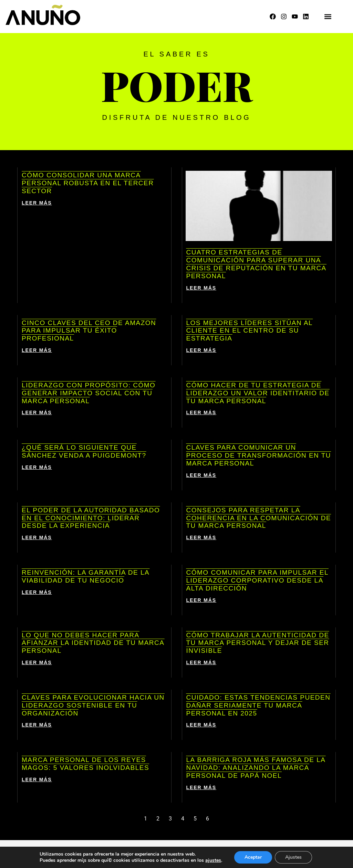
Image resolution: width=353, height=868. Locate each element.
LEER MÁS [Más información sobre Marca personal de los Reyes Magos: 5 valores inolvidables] (37, 780)
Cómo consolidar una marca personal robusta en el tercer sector (88, 183)
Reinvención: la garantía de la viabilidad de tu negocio (86, 576)
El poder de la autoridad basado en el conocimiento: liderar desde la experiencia (91, 518)
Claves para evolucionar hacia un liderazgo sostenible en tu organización (93, 705)
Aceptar (253, 857)
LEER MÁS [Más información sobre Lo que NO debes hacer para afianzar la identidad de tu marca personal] (37, 662)
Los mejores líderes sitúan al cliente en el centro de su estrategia (250, 331)
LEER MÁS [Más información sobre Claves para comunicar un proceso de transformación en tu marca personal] (201, 475)
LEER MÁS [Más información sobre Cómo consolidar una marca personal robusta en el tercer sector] (37, 203)
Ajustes (293, 857)
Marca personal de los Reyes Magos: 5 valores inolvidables (85, 764)
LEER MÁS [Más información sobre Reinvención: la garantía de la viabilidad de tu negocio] (37, 592)
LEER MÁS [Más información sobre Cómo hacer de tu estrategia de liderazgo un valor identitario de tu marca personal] (201, 412)
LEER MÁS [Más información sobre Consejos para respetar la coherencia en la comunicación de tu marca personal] (201, 537)
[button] (328, 17)
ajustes (213, 860)
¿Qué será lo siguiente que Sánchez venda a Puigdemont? (84, 451)
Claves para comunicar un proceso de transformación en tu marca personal (259, 455)
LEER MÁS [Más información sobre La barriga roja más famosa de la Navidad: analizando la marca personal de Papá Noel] (201, 787)
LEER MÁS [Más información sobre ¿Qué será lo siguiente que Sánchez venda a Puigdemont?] (37, 467)
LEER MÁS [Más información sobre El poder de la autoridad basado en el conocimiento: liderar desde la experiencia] (37, 537)
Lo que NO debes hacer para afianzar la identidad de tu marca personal (93, 643)
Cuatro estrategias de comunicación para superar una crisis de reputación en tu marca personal (256, 264)
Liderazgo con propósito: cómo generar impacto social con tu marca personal (89, 393)
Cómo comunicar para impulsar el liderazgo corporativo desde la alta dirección (258, 580)
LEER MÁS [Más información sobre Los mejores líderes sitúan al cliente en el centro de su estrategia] (201, 350)
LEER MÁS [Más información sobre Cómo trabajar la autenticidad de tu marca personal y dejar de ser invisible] (201, 662)
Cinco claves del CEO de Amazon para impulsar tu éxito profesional (89, 331)
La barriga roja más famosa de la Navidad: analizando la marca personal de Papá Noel (256, 768)
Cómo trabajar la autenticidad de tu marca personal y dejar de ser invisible (258, 643)
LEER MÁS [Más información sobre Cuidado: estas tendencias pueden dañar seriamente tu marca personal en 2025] (201, 725)
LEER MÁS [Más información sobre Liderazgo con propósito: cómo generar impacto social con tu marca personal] (37, 412)
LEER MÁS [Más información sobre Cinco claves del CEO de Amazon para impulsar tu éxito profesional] (37, 350)
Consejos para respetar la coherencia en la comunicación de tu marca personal (259, 518)
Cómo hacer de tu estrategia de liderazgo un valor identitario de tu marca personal (258, 393)
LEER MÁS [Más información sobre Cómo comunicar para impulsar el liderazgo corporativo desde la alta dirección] (201, 600)
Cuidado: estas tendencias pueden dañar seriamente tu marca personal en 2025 (258, 705)
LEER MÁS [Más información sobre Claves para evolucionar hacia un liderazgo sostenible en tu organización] (37, 725)
